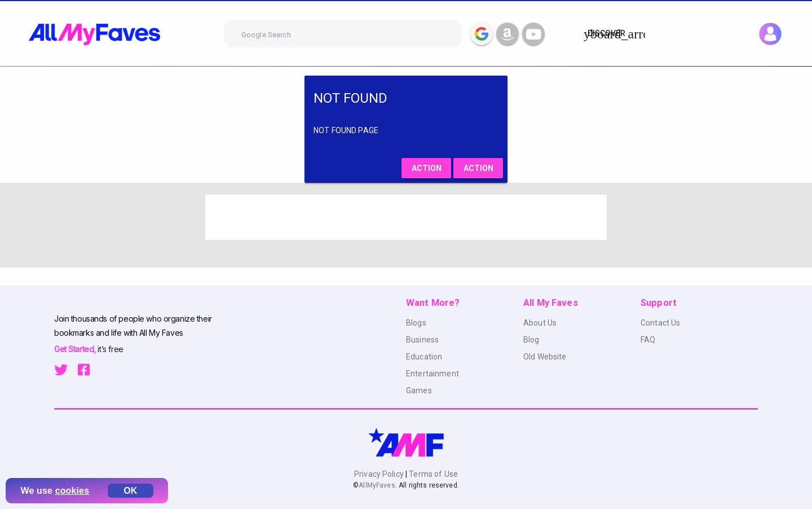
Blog (531, 340)
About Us (540, 323)
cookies (72, 491)
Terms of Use (433, 474)
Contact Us (660, 323)
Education (424, 357)
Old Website (545, 357)
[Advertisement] (406, 217)
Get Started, (76, 349)
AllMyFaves (377, 485)
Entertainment (433, 374)
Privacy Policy (380, 474)
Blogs (416, 323)
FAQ (648, 340)
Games (419, 390)
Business (422, 340)
